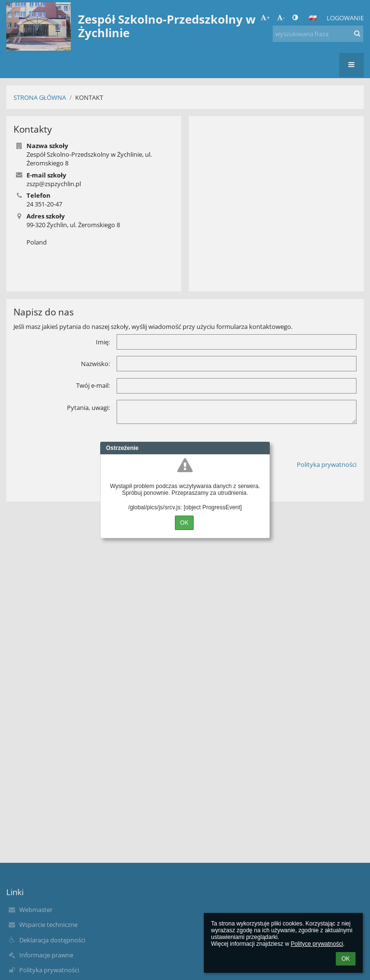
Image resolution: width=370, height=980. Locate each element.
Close (263, 448)
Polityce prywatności (317, 944)
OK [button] (346, 959)
